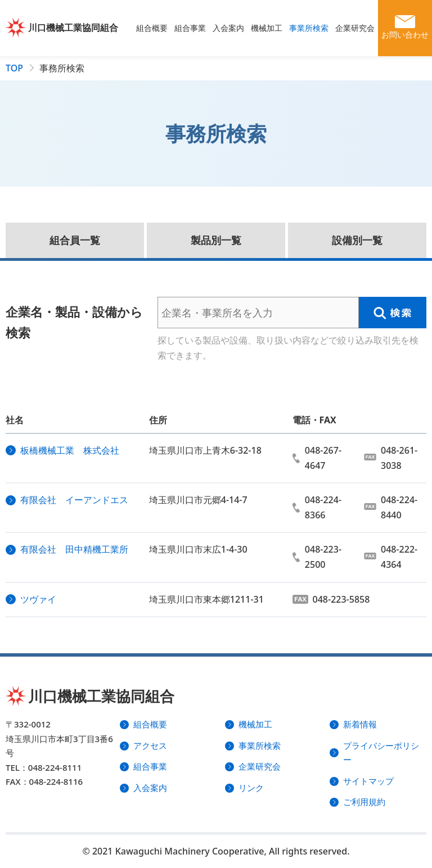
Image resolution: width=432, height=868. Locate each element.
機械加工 (267, 28)
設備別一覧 (357, 240)
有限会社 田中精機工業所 (74, 549)
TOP (14, 68)
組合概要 (152, 28)
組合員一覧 (75, 240)
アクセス (150, 745)
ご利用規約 (364, 802)
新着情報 (360, 724)
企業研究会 (355, 28)
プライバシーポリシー (381, 753)
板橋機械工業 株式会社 (70, 450)
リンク (251, 788)
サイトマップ (368, 781)
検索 (393, 313)
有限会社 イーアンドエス (74, 500)
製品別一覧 (216, 240)
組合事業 (190, 28)
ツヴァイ (38, 599)
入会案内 (228, 28)
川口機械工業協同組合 (73, 28)
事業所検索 (309, 28)
